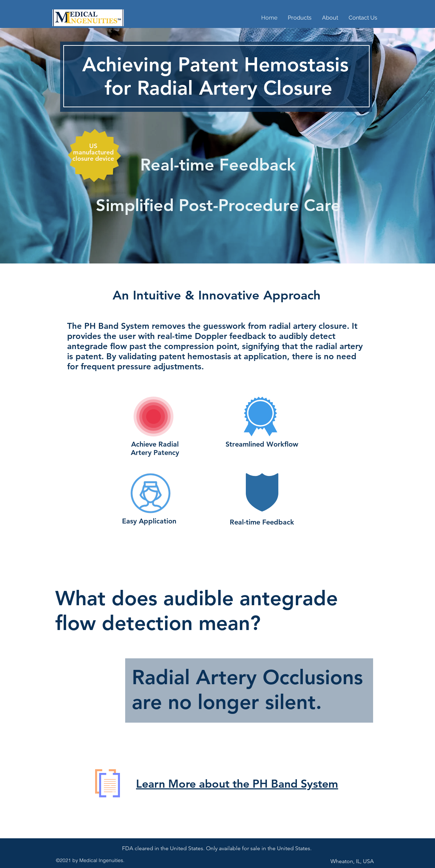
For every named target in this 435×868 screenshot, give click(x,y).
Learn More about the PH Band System (237, 783)
